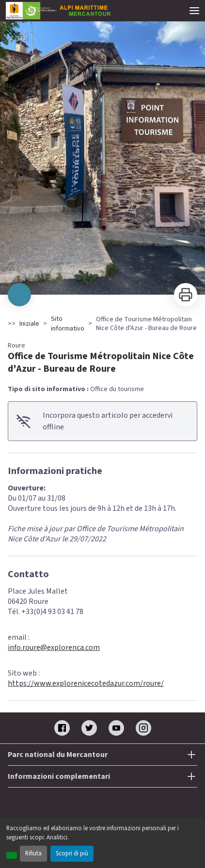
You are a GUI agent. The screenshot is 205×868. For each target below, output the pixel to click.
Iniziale (29, 324)
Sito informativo (68, 324)
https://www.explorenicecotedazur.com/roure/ (86, 683)
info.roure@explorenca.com (54, 647)
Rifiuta (33, 853)
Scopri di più (72, 853)
